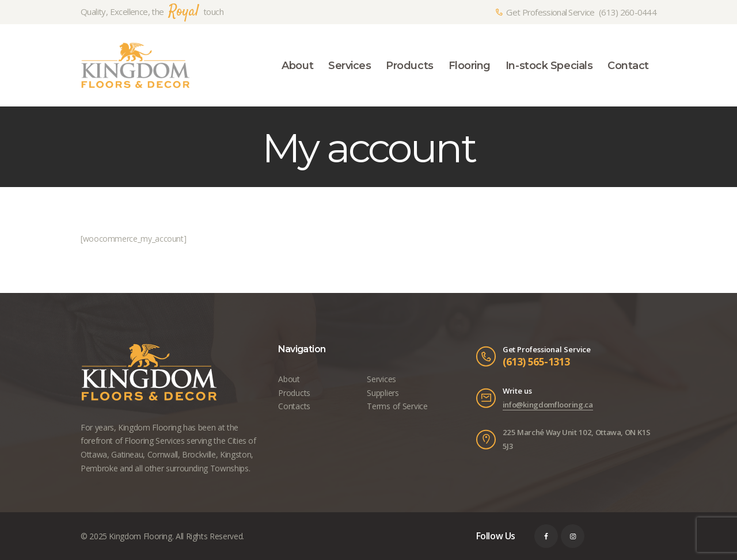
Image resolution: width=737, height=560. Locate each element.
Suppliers (383, 393)
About (289, 379)
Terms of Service (397, 406)
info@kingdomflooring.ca (548, 405)
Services (381, 379)
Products (294, 393)
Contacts (294, 406)
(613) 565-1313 (536, 361)
